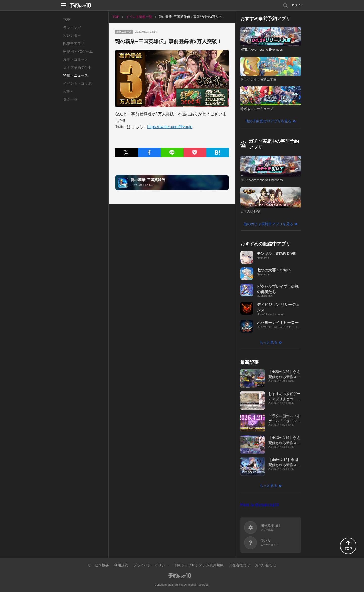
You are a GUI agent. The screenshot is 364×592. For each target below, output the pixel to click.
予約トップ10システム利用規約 (199, 565)
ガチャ (69, 91)
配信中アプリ (74, 43)
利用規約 (121, 565)
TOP (67, 19)
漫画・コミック (76, 59)
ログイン (298, 5)
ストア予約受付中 (77, 68)
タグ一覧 (70, 99)
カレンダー (72, 35)
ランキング (72, 28)
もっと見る (268, 342)
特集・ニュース (76, 75)
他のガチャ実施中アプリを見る (268, 224)
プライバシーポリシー (151, 565)
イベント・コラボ (77, 83)
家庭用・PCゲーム (78, 51)
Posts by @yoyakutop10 (259, 505)
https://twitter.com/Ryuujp (170, 127)
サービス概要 (98, 565)
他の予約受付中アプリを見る (268, 121)
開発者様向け (239, 565)
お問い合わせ (266, 565)
